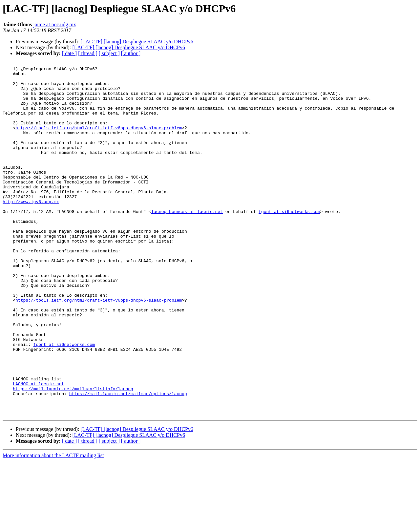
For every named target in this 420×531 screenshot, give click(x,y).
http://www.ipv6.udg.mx (31, 229)
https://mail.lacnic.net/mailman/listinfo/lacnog (73, 454)
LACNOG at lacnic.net (38, 448)
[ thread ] (88, 53)
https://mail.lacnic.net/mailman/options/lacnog (128, 459)
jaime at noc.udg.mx (55, 24)
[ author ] (131, 53)
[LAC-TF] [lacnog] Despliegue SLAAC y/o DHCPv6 (137, 42)
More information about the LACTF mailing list (53, 525)
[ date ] (69, 53)
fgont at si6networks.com (289, 241)
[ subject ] (109, 53)
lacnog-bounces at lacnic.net (187, 241)
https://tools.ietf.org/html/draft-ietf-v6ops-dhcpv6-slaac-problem (99, 140)
